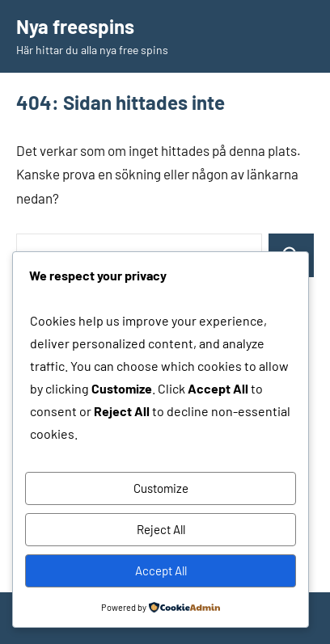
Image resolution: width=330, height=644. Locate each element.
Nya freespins (75, 26)
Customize (161, 488)
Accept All (161, 570)
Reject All (161, 529)
